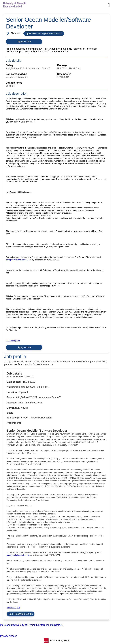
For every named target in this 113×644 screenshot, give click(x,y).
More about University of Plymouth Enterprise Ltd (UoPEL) (32, 625)
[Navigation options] (109, 5)
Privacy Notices (9, 636)
